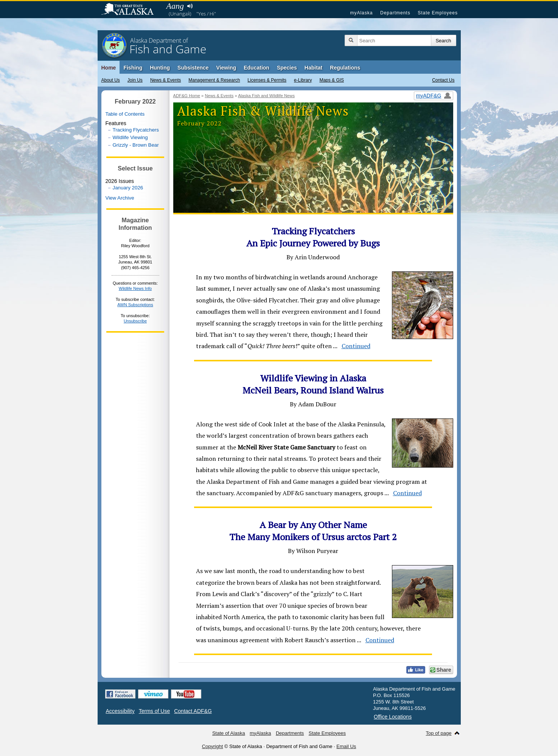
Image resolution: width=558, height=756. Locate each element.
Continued (356, 346)
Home (109, 68)
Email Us (346, 746)
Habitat (313, 68)
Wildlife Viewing (130, 137)
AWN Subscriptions (135, 305)
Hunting (160, 68)
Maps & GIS (332, 80)
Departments (395, 13)
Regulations (345, 68)
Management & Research (214, 80)
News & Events (166, 80)
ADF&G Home (187, 96)
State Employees (438, 13)
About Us (111, 80)
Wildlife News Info (135, 288)
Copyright (213, 746)
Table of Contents (125, 114)
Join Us (135, 80)
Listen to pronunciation (190, 6)
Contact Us (443, 80)
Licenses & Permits (267, 80)
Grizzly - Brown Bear (136, 145)
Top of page (439, 733)
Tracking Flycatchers (136, 130)
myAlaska (361, 13)
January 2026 (128, 188)
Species (287, 68)
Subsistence (193, 68)
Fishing (133, 68)
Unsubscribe (135, 321)
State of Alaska (131, 10)
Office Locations (393, 717)
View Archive (120, 198)
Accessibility (120, 711)
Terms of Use (154, 711)
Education (256, 68)
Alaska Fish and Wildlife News (266, 96)
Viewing (226, 68)
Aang (175, 6)
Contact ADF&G (193, 711)
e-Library (303, 80)
